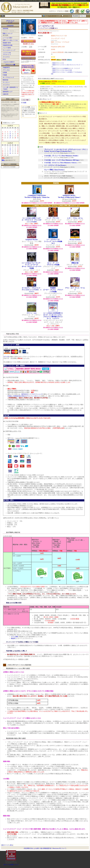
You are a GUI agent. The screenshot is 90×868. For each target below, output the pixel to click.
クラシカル (6, 70)
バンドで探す (7, 48)
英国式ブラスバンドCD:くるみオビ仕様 (62, 70)
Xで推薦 (24, 103)
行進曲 (5, 75)
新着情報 (5, 29)
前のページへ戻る (7, 845)
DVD (4, 59)
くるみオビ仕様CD (9, 62)
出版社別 (5, 94)
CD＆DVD (10, 26)
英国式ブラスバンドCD (58, 63)
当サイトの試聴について (11, 865)
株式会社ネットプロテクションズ (32, 394)
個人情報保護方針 (46, 848)
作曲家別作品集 (8, 45)
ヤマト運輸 (15, 637)
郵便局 (13, 638)
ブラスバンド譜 (10, 65)
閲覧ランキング (8, 34)
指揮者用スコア (8, 92)
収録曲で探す (7, 43)
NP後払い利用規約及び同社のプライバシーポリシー (24, 396)
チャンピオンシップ (9, 50)
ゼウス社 (6, 357)
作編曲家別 (6, 68)
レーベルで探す (8, 38)
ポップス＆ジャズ (8, 77)
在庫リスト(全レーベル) (10, 40)
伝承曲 (5, 72)
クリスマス (6, 57)
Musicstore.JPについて (59, 848)
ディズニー (6, 82)
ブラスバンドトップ (10, 22)
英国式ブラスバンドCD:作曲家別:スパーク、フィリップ (66, 68)
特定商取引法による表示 (32, 848)
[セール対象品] (32, 220)
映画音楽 (5, 80)
